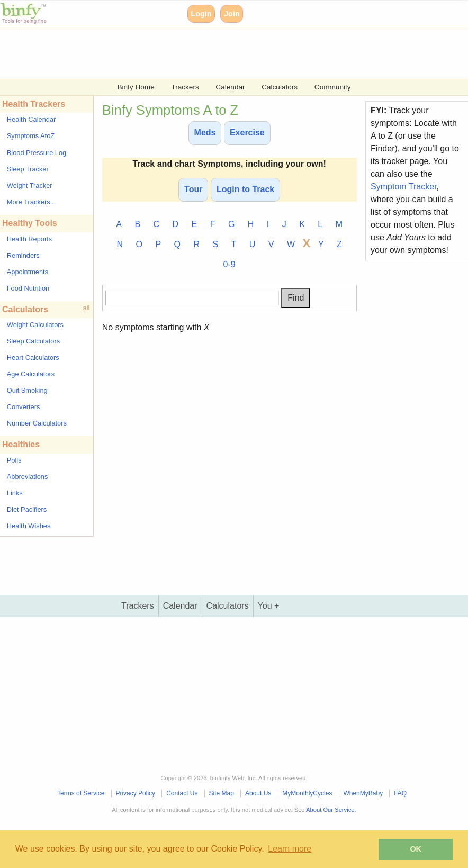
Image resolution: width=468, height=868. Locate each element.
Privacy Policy (135, 793)
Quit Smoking (27, 390)
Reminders (23, 255)
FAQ (400, 793)
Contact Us (182, 793)
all (87, 308)
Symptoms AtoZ (31, 136)
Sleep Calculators (33, 341)
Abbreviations (28, 477)
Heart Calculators (33, 358)
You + (269, 606)
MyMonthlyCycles (307, 793)
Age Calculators (31, 374)
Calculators (280, 87)
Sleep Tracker (28, 169)
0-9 (229, 264)
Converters (24, 407)
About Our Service (330, 810)
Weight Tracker (30, 186)
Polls (14, 460)
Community (333, 87)
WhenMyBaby (363, 793)
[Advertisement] (234, 53)
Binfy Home (136, 87)
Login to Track (245, 189)
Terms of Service (81, 793)
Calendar (230, 87)
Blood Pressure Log (37, 153)
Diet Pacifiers (27, 509)
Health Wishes (29, 526)
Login (201, 14)
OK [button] (416, 849)
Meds (205, 133)
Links (15, 493)
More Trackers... (31, 202)
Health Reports (29, 239)
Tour (193, 189)
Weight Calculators (35, 325)
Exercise (247, 133)
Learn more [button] (290, 849)
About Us (258, 793)
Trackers (185, 87)
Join (232, 14)
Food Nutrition (28, 288)
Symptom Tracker (403, 187)
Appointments (28, 272)
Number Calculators (37, 423)
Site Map (222, 793)
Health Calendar (31, 119)
